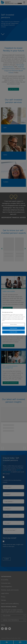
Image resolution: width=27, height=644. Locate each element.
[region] (13, 322)
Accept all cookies (13, 332)
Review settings (14, 324)
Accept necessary (13, 328)
